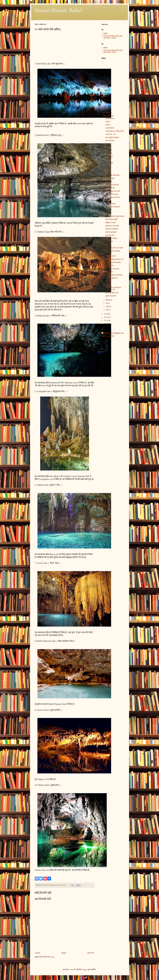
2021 (106, 93)
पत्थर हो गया (109, 242)
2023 (106, 87)
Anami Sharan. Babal (58, 10)
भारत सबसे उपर (110, 188)
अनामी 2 (108, 166)
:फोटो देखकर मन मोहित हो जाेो (114, 131)
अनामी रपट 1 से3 (111, 134)
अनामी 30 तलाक (110, 204)
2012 (106, 320)
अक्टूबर (108, 116)
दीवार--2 (108, 281)
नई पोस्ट (38, 953)
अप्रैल (108, 307)
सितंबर (108, 300)
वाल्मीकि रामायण (111, 256)
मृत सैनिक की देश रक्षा (112, 293)
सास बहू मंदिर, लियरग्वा (112, 138)
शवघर (107, 147)
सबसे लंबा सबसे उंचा (111, 278)
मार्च (107, 310)
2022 (106, 90)
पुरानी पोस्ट (91, 953)
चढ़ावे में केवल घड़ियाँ (112, 219)
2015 (106, 110)
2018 (106, 100)
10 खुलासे (108, 160)
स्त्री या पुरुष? (109, 272)
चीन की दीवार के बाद (112, 194)
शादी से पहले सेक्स (111, 232)
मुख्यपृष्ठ (64, 953)
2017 (106, 103)
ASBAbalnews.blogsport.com (114, 333)
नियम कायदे (109, 156)
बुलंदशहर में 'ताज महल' (112, 226)
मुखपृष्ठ (105, 33)
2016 (106, 106)
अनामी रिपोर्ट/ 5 (110, 128)
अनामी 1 (108, 169)
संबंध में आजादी (110, 178)
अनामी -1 (108, 172)
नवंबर (108, 113)
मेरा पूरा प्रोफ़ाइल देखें (108, 336)
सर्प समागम (109, 150)
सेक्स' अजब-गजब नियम (112, 197)
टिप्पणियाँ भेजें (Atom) (48, 957)
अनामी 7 (108, 122)
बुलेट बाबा (108, 245)
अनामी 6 (108, 125)
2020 (106, 97)
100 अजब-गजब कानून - (113, 269)
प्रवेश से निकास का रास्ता (113, 191)
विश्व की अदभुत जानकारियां (114, 275)
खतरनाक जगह (110, 235)
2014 (106, 314)
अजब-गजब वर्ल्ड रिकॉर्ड (112, 175)
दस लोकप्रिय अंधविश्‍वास (113, 207)
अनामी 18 (108, 213)
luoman (72, 970)
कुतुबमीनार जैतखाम (111, 238)
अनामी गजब (109, 163)
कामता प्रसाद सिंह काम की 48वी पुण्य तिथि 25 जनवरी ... (113, 37)
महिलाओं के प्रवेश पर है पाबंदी (114, 248)
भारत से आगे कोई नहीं (112, 185)
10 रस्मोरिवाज (110, 266)
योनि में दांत (109, 182)
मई (107, 303)
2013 (106, 317)
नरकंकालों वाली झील (112, 229)
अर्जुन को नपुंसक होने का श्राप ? (115, 259)
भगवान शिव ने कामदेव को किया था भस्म (113, 289)
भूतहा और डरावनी (111, 296)
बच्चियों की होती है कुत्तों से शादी (115, 216)
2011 (106, 324)
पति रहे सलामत (110, 141)
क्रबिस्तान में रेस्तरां (111, 223)
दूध (106, 144)
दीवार (107, 285)
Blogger (85, 970)
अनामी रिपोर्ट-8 (110, 119)
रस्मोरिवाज (109, 153)
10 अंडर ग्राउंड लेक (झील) (113, 262)
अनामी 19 (108, 210)
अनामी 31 (108, 201)
